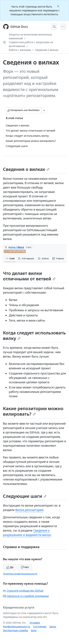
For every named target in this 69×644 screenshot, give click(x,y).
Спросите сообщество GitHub (23, 591)
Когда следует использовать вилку (34, 335)
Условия (35, 623)
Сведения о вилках (47, 50)
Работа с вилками (20, 50)
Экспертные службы (16, 630)
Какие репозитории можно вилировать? (33, 411)
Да (10, 567)
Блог (34, 630)
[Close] (59, 6)
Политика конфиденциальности (20, 574)
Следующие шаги (25, 496)
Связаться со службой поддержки (26, 596)
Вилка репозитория (29, 510)
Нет (25, 567)
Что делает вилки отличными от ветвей (29, 276)
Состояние (40, 626)
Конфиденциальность (17, 626)
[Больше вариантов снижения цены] (44, 110)
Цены (53, 626)
